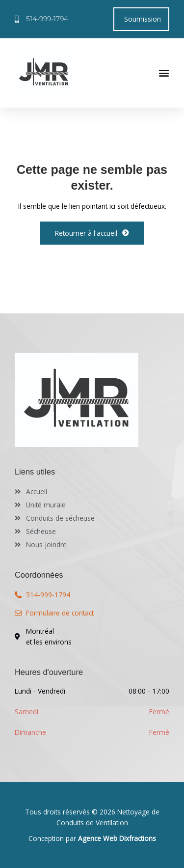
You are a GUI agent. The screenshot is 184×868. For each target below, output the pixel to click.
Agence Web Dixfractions (117, 838)
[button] (164, 73)
